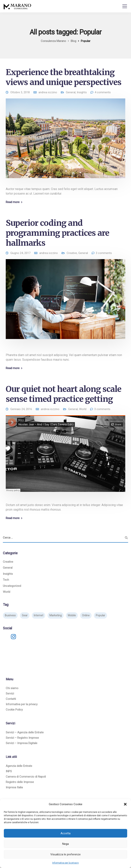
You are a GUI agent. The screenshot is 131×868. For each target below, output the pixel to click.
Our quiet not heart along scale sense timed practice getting (63, 394)
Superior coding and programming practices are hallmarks (57, 233)
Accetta (65, 833)
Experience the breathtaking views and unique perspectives (64, 77)
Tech (6, 580)
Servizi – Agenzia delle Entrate (25, 732)
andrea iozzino (48, 92)
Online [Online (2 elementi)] (86, 615)
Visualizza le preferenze (65, 854)
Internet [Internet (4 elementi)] (38, 615)
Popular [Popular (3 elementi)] (100, 615)
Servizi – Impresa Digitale (22, 743)
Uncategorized (12, 586)
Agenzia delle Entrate (19, 766)
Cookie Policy (14, 710)
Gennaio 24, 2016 (21, 409)
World (83, 409)
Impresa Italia (14, 787)
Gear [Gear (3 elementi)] (25, 615)
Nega (65, 844)
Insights (82, 92)
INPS (9, 771)
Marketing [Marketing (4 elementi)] (56, 615)
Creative (72, 253)
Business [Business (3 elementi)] (10, 615)
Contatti (11, 699)
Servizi (10, 694)
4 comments (103, 92)
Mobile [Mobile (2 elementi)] (72, 615)
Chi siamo (12, 688)
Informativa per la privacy (65, 863)
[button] (125, 804)
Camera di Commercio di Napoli (26, 777)
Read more (13, 202)
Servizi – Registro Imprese (22, 738)
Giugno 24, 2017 (20, 253)
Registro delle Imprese (20, 782)
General (71, 92)
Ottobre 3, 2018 (20, 92)
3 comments (104, 253)
